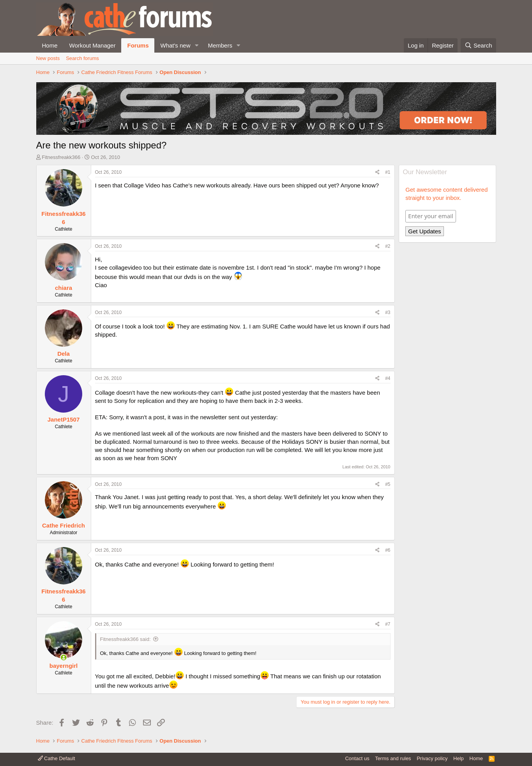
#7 (388, 624)
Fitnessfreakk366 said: (125, 639)
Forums (138, 45)
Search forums (82, 58)
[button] (196, 45)
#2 (388, 246)
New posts (48, 58)
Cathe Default (57, 758)
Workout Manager (93, 45)
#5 (388, 484)
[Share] (377, 172)
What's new (175, 45)
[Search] (478, 45)
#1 (388, 172)
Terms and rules (393, 758)
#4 (388, 378)
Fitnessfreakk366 (61, 157)
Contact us (357, 758)
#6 (388, 550)
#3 (388, 312)
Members (220, 45)
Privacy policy (432, 758)
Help (459, 758)
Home (50, 45)
